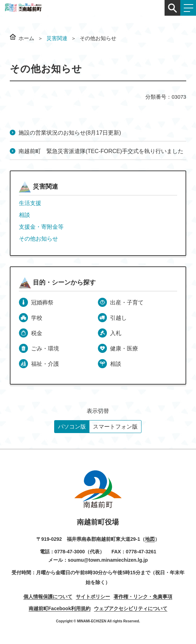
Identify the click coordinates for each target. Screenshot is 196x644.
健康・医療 (124, 348)
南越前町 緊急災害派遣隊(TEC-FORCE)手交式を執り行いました (101, 151)
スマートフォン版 (115, 427)
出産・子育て (127, 302)
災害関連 (57, 38)
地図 (150, 539)
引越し (118, 318)
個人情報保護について (48, 597)
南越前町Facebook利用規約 (60, 608)
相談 (24, 215)
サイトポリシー (93, 597)
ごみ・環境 (45, 348)
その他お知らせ (38, 239)
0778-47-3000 (70, 552)
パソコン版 (72, 427)
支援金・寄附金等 (41, 227)
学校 (37, 318)
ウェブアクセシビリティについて (131, 608)
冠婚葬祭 (42, 302)
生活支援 (30, 203)
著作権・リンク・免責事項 (143, 597)
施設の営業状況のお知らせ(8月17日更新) (70, 133)
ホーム (26, 38)
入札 (116, 333)
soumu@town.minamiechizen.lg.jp (108, 560)
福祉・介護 (45, 364)
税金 (37, 333)
